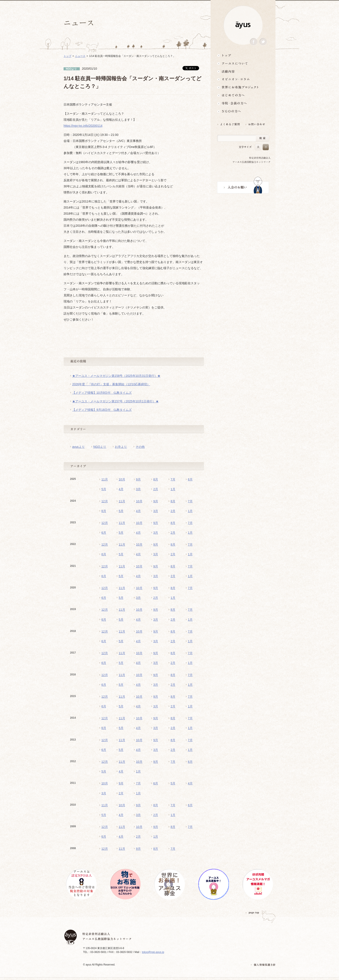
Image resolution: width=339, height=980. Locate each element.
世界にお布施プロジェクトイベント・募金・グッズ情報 (243, 87)
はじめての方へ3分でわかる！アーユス (243, 95)
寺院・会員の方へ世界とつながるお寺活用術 (243, 103)
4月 (121, 489)
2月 (156, 489)
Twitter (263, 42)
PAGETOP (252, 913)
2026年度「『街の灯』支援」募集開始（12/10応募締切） (111, 384)
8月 (156, 479)
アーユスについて (243, 63)
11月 (105, 479)
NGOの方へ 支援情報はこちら (243, 111)
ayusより (78, 447)
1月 (173, 489)
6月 (190, 479)
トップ (243, 55)
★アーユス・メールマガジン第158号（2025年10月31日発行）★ (116, 376)
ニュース (80, 56)
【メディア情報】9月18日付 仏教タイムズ (102, 410)
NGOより (100, 447)
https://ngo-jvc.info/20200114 (83, 126)
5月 (104, 489)
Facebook (254, 42)
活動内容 (243, 71)
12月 (105, 501)
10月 (122, 479)
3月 (138, 489)
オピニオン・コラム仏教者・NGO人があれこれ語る (243, 79)
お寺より (121, 447)
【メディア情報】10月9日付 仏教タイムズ (102, 393)
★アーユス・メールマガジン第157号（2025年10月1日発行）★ (115, 401)
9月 (138, 479)
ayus (243, 25)
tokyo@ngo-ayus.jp (153, 952)
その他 (140, 447)
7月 (173, 479)
